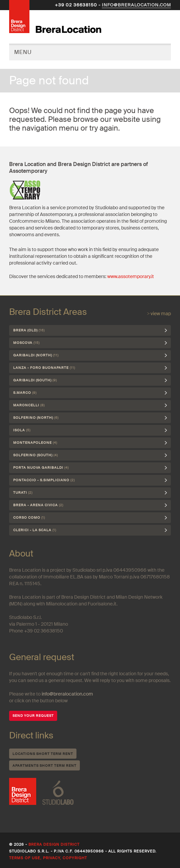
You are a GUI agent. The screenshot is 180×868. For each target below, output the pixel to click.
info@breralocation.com (136, 5)
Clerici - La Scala (35, 530)
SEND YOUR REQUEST (33, 716)
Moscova (26, 343)
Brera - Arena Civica (38, 505)
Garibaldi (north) (36, 355)
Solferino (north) (36, 418)
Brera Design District (54, 844)
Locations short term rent (43, 754)
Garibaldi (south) (35, 380)
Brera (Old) (29, 330)
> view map (159, 314)
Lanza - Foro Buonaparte (44, 368)
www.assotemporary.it (131, 276)
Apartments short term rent (44, 766)
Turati (23, 493)
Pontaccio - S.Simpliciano (44, 480)
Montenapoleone (35, 443)
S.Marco (25, 393)
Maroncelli (29, 405)
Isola (22, 430)
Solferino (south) (36, 455)
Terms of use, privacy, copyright (48, 858)
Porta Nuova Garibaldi (41, 468)
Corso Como (29, 518)
